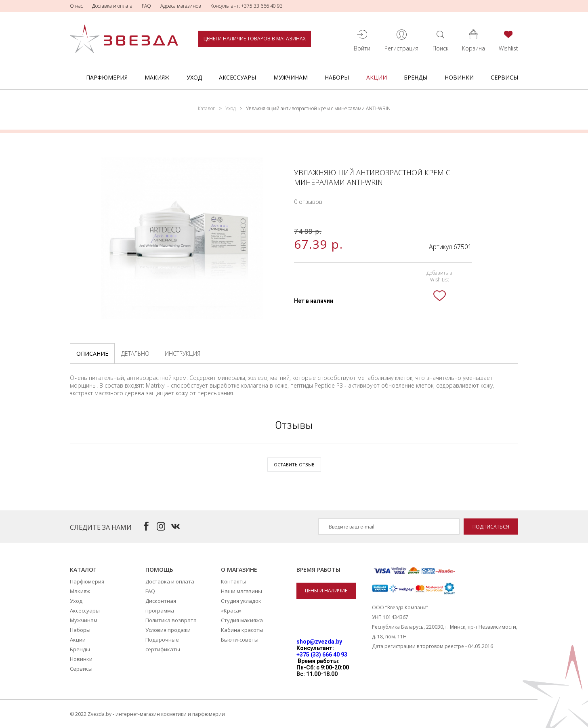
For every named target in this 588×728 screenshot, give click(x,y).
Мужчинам (291, 77)
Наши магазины (241, 591)
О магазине (239, 570)
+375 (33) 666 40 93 (322, 655)
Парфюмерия (107, 77)
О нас (76, 6)
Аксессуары (237, 77)
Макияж (157, 77)
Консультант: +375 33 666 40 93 (247, 6)
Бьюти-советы (240, 640)
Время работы (318, 570)
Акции (377, 77)
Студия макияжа (242, 620)
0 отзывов (308, 202)
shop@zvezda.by (319, 642)
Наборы (337, 77)
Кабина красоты (242, 630)
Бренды (416, 77)
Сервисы (504, 77)
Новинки (459, 77)
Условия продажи (168, 630)
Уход (194, 77)
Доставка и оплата (112, 6)
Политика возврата (171, 620)
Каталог (206, 108)
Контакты (234, 581)
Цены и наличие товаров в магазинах (255, 39)
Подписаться (491, 527)
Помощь (159, 570)
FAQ (146, 6)
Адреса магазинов (181, 6)
